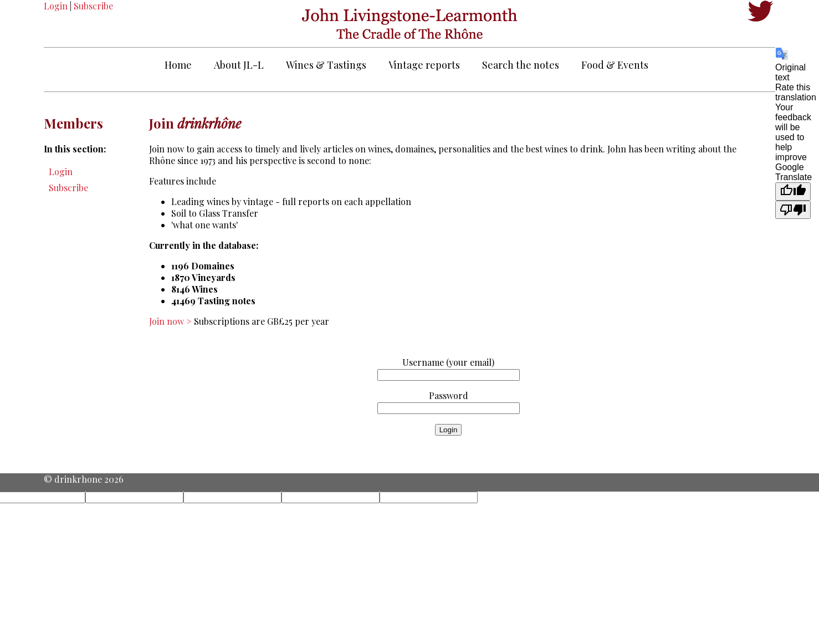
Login (56, 6)
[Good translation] (793, 191)
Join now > (172, 321)
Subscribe (93, 6)
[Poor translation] (793, 210)
